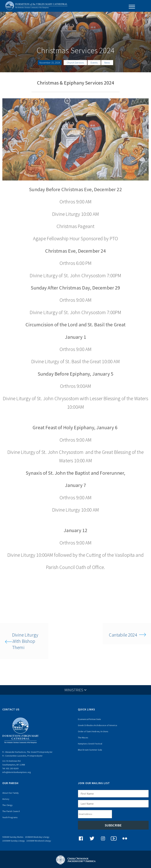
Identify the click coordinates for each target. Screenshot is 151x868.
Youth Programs (10, 817)
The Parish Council (11, 811)
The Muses (83, 738)
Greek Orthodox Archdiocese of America (98, 725)
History (6, 799)
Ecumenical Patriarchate (89, 719)
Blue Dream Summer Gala (90, 750)
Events (94, 63)
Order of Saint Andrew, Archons (93, 731)
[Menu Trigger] (131, 7)
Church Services (75, 63)
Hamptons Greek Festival (90, 744)
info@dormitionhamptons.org (17, 772)
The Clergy (8, 805)
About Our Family (11, 793)
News (107, 63)
